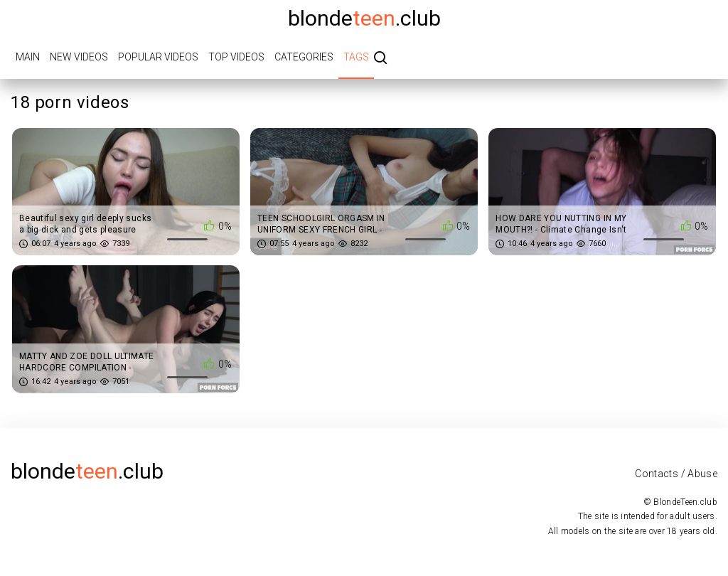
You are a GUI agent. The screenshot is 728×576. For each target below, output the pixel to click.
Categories (304, 57)
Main (28, 57)
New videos (79, 57)
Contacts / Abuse (676, 474)
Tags (356, 57)
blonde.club (364, 18)
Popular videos (158, 57)
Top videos (236, 57)
